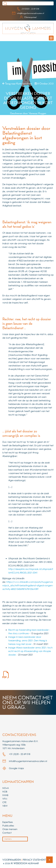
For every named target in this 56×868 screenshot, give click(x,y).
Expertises (8, 822)
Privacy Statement (34, 860)
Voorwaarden (12, 860)
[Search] (31, 3)
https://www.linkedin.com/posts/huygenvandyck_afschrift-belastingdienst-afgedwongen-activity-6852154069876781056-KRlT (28, 585)
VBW (5, 806)
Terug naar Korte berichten (17, 83)
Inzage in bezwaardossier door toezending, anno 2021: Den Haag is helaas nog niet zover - (28, 640)
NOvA (6, 788)
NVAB (5, 795)
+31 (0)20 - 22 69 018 (28, 9)
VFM (5, 799)
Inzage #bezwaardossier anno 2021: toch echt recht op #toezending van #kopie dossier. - (30, 651)
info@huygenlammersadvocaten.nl (28, 13)
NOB (5, 792)
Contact (7, 833)
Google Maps (13, 768)
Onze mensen (10, 829)
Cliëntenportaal (28, 17)
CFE (4, 802)
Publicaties (8, 826)
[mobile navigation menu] (51, 38)
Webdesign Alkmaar (26, 863)
